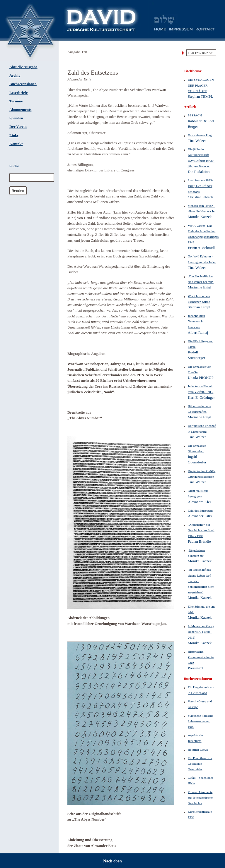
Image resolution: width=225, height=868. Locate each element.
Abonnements (20, 110)
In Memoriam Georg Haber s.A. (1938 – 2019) (201, 632)
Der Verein (18, 127)
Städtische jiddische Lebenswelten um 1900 (201, 721)
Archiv (15, 75)
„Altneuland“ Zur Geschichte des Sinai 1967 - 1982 (201, 530)
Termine (16, 101)
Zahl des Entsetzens (200, 511)
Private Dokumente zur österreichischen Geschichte (201, 797)
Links (14, 135)
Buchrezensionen (23, 84)
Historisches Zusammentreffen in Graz (201, 657)
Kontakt (16, 144)
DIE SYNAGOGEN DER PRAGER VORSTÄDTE (201, 85)
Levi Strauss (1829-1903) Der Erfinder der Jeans (200, 186)
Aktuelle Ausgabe (23, 67)
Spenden (16, 118)
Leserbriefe (19, 93)
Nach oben (112, 861)
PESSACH (195, 115)
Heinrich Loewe (198, 750)
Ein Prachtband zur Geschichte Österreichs (200, 764)
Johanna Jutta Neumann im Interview (196, 321)
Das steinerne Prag (200, 135)
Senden (18, 190)
